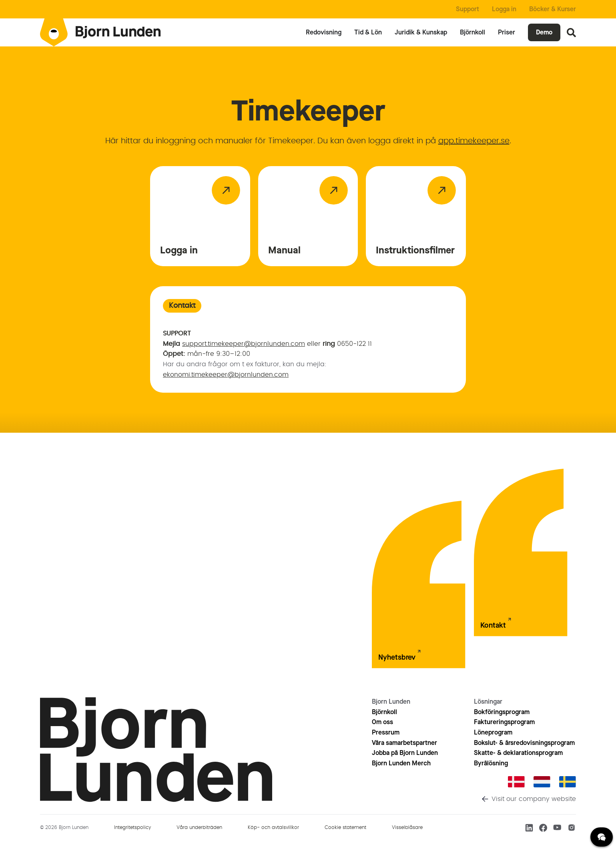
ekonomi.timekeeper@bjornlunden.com (226, 375)
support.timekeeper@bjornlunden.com (244, 344)
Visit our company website (534, 799)
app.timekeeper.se (474, 141)
